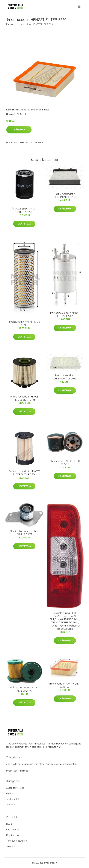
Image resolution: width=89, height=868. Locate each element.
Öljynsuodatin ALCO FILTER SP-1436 (65, 463)
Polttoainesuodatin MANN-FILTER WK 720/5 (65, 314)
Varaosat (25, 110)
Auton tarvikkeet (15, 788)
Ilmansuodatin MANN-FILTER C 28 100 (65, 685)
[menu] (79, 7)
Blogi (9, 824)
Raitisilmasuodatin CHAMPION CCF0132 (65, 195)
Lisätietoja (19, 130)
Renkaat (11, 793)
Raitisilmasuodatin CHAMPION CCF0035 (65, 377)
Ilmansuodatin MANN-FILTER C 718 (24, 323)
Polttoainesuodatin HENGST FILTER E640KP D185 (24, 398)
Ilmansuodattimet (40, 110)
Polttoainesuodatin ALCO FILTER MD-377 (24, 689)
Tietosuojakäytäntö (17, 841)
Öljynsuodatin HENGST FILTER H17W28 (24, 210)
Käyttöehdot (13, 835)
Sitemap (11, 846)
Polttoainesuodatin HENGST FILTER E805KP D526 (24, 473)
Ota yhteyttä (13, 830)
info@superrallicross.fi (18, 771)
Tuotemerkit (13, 799)
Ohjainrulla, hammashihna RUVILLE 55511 (24, 533)
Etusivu (10, 24)
